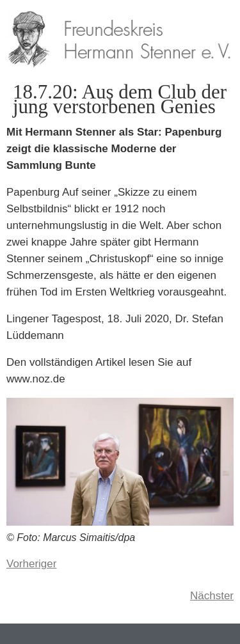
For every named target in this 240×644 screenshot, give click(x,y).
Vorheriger (31, 564)
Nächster (212, 596)
